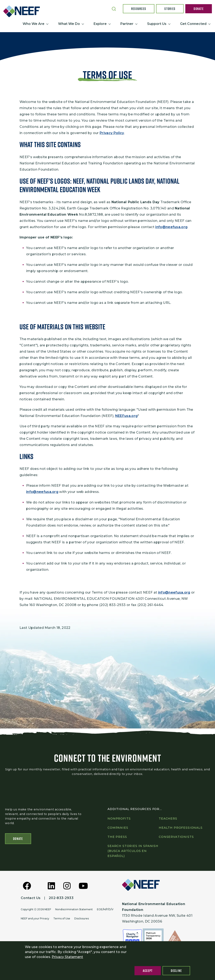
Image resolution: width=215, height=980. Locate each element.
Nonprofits (119, 819)
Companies (118, 828)
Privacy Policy (112, 133)
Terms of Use (62, 919)
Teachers (168, 819)
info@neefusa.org (171, 227)
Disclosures (82, 919)
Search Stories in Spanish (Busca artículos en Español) (133, 851)
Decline (176, 971)
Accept (148, 971)
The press (117, 837)
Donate (199, 9)
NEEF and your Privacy (35, 919)
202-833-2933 (61, 898)
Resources (139, 9)
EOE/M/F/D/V (105, 910)
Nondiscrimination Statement (74, 910)
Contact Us (31, 898)
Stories (170, 9)
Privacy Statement (67, 957)
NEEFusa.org (126, 416)
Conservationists (176, 837)
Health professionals (181, 828)
